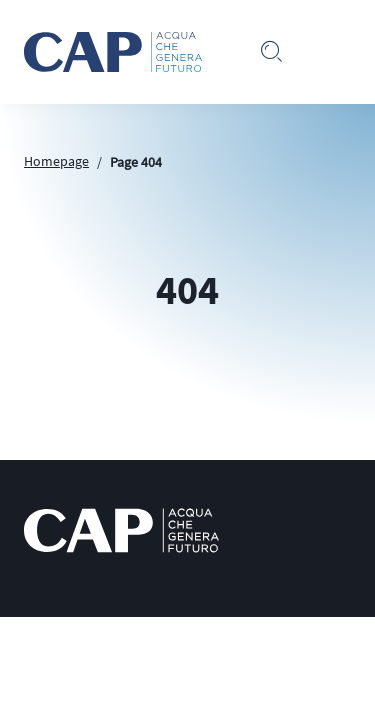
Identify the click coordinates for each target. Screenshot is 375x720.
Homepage (56, 161)
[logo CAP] (121, 530)
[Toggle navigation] (335, 52)
